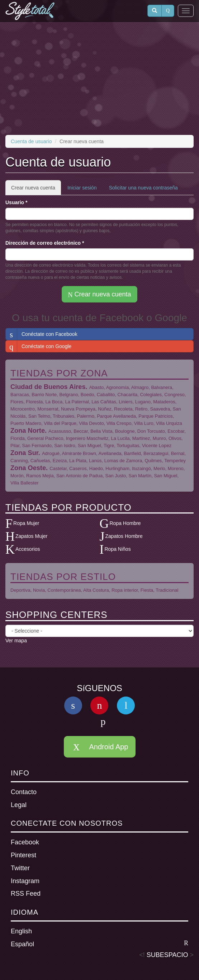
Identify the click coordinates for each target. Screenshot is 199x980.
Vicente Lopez (157, 446)
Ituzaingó (141, 468)
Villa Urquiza (169, 423)
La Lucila (120, 438)
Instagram (25, 881)
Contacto (24, 792)
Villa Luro (144, 423)
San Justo (116, 476)
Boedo (87, 395)
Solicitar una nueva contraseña (143, 188)
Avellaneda (110, 453)
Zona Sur (24, 453)
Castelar (58, 468)
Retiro (141, 409)
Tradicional (167, 590)
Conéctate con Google (39, 346)
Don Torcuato (151, 431)
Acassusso (60, 431)
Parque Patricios (155, 416)
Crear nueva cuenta (36, 190)
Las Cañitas (104, 402)
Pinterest (23, 855)
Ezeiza (60, 461)
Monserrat (48, 409)
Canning (19, 461)
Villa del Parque (60, 423)
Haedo (96, 468)
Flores (17, 402)
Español (99, 944)
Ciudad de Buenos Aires (48, 387)
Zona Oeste (28, 468)
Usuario (16, 202)
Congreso (174, 395)
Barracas (20, 395)
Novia (39, 590)
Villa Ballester (25, 483)
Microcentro (23, 409)
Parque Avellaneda (116, 416)
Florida (18, 438)
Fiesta (147, 590)
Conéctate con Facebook (42, 334)
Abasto (96, 387)
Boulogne (125, 431)
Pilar (15, 446)
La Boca (54, 402)
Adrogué (51, 453)
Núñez (105, 409)
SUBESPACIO (167, 955)
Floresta (34, 402)
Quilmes (153, 461)
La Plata (78, 461)
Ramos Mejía (40, 476)
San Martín (140, 476)
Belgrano (69, 395)
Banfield (132, 453)
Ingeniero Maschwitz (87, 438)
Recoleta (123, 409)
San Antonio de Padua (79, 476)
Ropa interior (125, 590)
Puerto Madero (26, 423)
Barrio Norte (44, 395)
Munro (159, 438)
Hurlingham (117, 468)
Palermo (86, 416)
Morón (17, 476)
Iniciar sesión (82, 188)
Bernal (178, 453)
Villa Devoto (91, 423)
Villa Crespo (119, 423)
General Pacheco (45, 438)
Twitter (20, 868)
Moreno (176, 468)
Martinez (141, 438)
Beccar (81, 431)
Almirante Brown (79, 453)
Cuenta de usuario (31, 141)
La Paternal (77, 402)
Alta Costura (96, 590)
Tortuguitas (128, 446)
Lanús (95, 461)
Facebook (25, 842)
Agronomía (118, 387)
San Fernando (37, 446)
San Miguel (89, 446)
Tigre (109, 446)
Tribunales (63, 416)
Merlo (159, 468)
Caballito (106, 395)
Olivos (175, 438)
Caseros (78, 468)
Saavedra (160, 409)
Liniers (125, 402)
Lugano (143, 402)
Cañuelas (40, 461)
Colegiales (151, 395)
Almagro (140, 387)
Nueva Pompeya (78, 409)
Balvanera (162, 387)
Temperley (175, 461)
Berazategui (156, 453)
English (21, 931)
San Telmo (39, 416)
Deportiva (20, 590)
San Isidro (65, 446)
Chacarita (128, 395)
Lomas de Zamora (123, 461)
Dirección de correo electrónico (45, 243)
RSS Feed (26, 894)
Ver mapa (16, 641)
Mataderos (164, 402)
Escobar (176, 431)
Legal (19, 805)
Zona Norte (28, 431)
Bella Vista (101, 431)
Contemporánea (64, 590)
